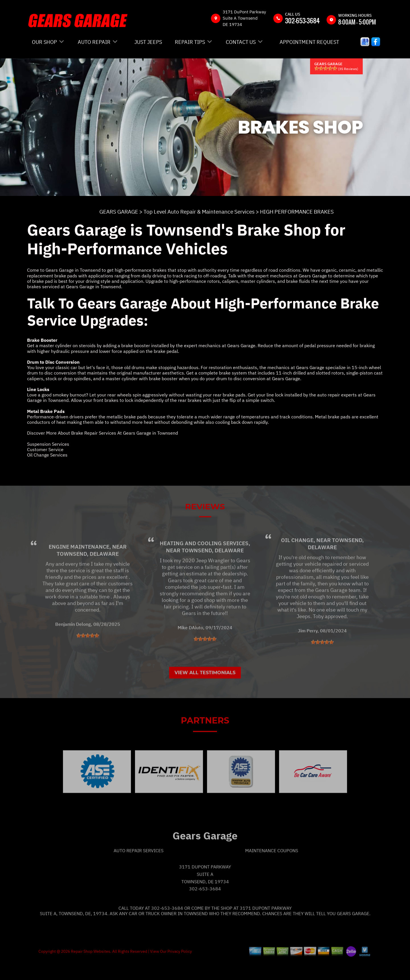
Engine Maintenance (79, 564)
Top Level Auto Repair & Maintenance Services (199, 212)
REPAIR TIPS (190, 42)
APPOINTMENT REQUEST (309, 42)
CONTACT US (241, 42)
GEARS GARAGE (119, 212)
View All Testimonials (205, 690)
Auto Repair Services (139, 868)
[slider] (326, 68)
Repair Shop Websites (90, 968)
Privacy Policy (180, 968)
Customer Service (45, 449)
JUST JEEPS (148, 42)
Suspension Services (48, 444)
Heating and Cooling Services (204, 560)
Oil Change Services (47, 455)
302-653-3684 (302, 21)
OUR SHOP (44, 42)
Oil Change (297, 557)
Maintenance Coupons (272, 868)
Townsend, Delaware (88, 571)
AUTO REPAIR (94, 42)
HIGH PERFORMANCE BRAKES (297, 212)
